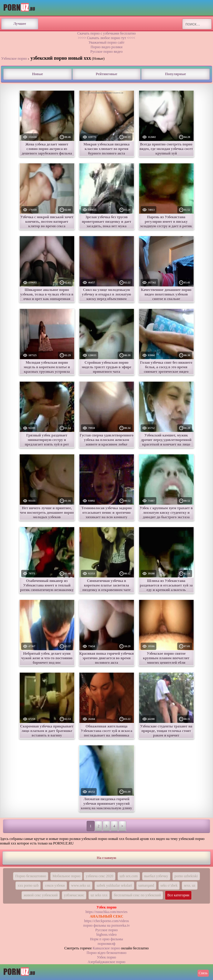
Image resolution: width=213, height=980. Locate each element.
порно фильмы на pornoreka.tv (107, 925)
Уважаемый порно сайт (106, 42)
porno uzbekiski (186, 876)
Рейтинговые (106, 74)
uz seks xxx (99, 895)
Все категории (178, 895)
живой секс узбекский (41, 895)
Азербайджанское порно (106, 962)
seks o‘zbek (169, 885)
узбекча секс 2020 (99, 876)
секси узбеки (55, 885)
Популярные (175, 74)
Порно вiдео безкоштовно (106, 953)
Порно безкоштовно (31, 876)
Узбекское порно (14, 59)
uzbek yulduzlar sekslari (114, 885)
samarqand (146, 885)
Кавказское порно (106, 948)
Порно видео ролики (106, 47)
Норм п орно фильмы (106, 939)
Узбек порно (106, 957)
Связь (203, 973)
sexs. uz (190, 885)
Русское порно (107, 930)
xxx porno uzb (28, 885)
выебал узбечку (156, 876)
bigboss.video (106, 935)
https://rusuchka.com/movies (106, 912)
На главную (106, 858)
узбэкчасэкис (74, 895)
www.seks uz (81, 885)
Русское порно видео (106, 52)
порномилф (106, 944)
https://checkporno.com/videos (107, 921)
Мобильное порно (66, 876)
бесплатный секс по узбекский (137, 895)
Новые (38, 74)
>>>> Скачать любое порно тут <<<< (106, 38)
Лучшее (20, 24)
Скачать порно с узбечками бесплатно (106, 33)
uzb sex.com (129, 876)
